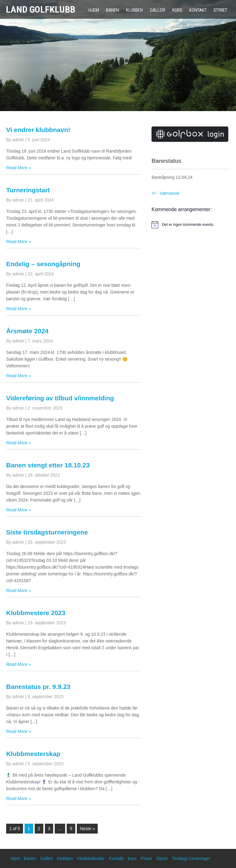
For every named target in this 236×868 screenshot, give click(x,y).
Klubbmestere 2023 (36, 613)
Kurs (177, 10)
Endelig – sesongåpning (43, 264)
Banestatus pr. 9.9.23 (38, 687)
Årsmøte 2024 (27, 331)
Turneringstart (28, 190)
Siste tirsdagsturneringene (47, 532)
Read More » (19, 168)
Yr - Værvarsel (165, 193)
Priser (146, 858)
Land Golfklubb (41, 9)
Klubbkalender (91, 858)
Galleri (158, 10)
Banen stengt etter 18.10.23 (48, 465)
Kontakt (198, 10)
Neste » (87, 829)
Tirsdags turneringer (191, 858)
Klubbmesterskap (33, 754)
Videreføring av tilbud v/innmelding (60, 398)
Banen (112, 10)
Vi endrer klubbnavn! (38, 130)
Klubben (134, 10)
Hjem (94, 10)
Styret (220, 10)
